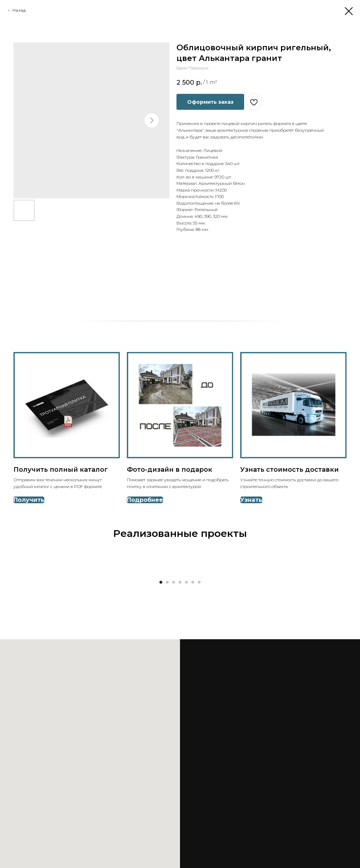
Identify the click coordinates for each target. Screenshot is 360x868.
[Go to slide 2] (167, 582)
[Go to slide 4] (180, 582)
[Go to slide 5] (186, 582)
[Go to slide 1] (161, 582)
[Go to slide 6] (193, 582)
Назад (19, 10)
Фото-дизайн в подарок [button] (170, 470)
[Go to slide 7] (199, 582)
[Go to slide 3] (174, 582)
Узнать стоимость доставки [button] (289, 470)
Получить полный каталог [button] (61, 470)
